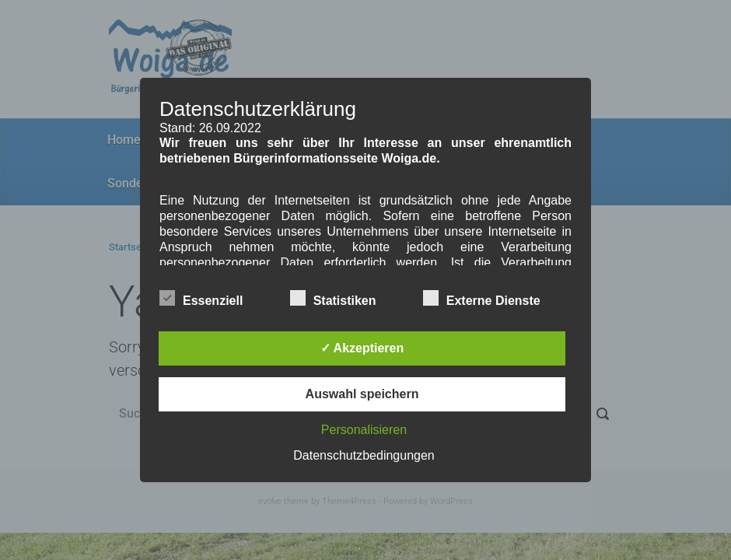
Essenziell (201, 298)
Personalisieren (364, 430)
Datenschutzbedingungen (364, 455)
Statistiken (333, 298)
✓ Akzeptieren (362, 348)
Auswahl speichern (362, 394)
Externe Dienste (482, 298)
